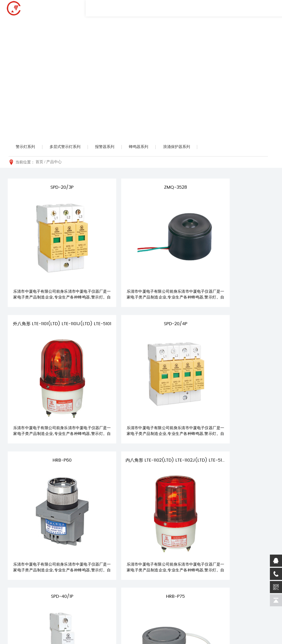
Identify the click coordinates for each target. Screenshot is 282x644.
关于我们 (86, 553)
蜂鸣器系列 (145, 147)
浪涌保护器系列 (185, 147)
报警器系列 (110, 147)
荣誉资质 (85, 571)
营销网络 (188, 571)
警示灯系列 (26, 147)
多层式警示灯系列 (68, 147)
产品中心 (54, 163)
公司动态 (154, 563)
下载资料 (188, 579)
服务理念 (188, 563)
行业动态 (154, 571)
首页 (39, 163)
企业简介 (85, 563)
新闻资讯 (155, 553)
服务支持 (189, 553)
